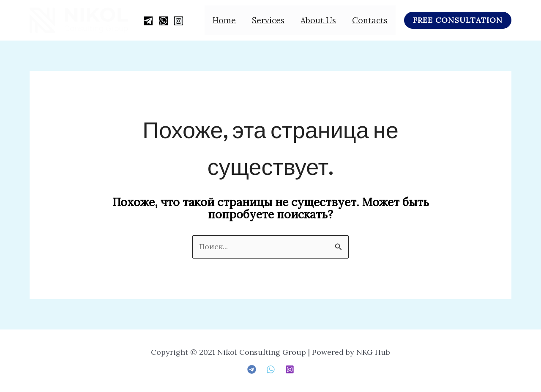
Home (224, 20)
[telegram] (252, 369)
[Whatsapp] (271, 369)
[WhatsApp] (163, 21)
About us (318, 20)
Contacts (370, 20)
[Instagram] (179, 21)
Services (268, 20)
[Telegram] (148, 21)
